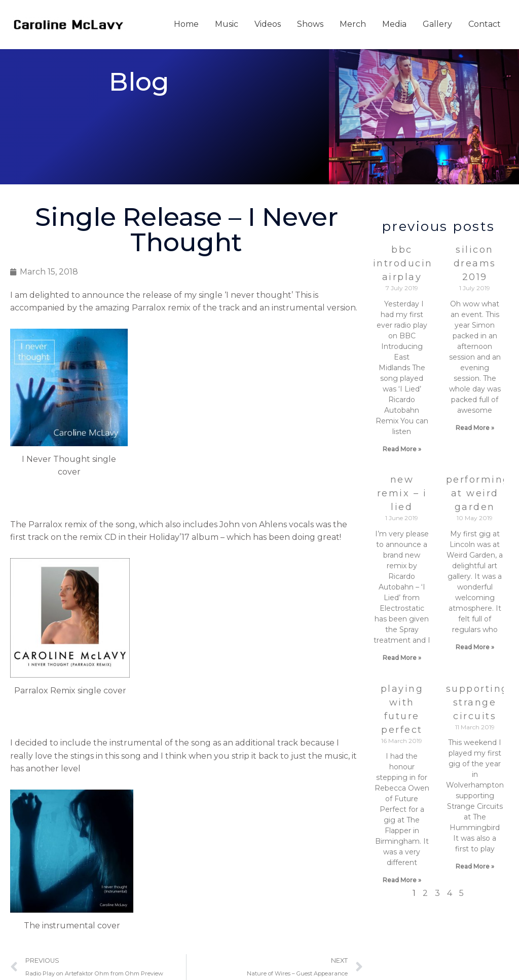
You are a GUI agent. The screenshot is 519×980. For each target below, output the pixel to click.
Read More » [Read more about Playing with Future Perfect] (402, 880)
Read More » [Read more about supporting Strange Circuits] (475, 866)
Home (186, 24)
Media (394, 24)
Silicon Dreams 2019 (475, 263)
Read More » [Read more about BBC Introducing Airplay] (402, 449)
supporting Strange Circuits (477, 702)
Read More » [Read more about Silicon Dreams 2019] (475, 428)
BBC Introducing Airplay (407, 263)
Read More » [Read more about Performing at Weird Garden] (475, 647)
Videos (268, 24)
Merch (353, 24)
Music (227, 24)
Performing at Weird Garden (478, 493)
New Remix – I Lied (402, 493)
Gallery (437, 24)
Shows (310, 24)
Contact (485, 24)
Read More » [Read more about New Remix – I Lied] (402, 658)
